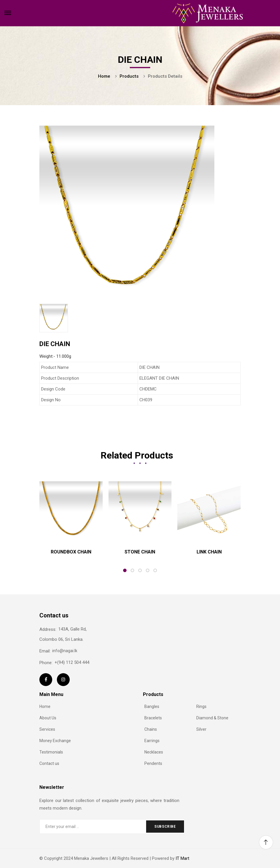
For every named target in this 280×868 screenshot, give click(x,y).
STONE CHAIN (140, 552)
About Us (48, 718)
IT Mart (182, 858)
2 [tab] (132, 570)
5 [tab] (155, 570)
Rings (201, 706)
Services (47, 729)
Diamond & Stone (212, 718)
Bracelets (153, 718)
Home (45, 706)
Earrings (152, 741)
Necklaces (154, 752)
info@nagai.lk (58, 651)
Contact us (49, 763)
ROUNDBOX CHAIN (71, 552)
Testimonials (51, 752)
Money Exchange (55, 741)
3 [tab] (140, 570)
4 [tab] (148, 570)
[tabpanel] (71, 520)
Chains (151, 729)
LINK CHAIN (209, 552)
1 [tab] (125, 570)
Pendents (153, 763)
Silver (201, 729)
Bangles (152, 706)
